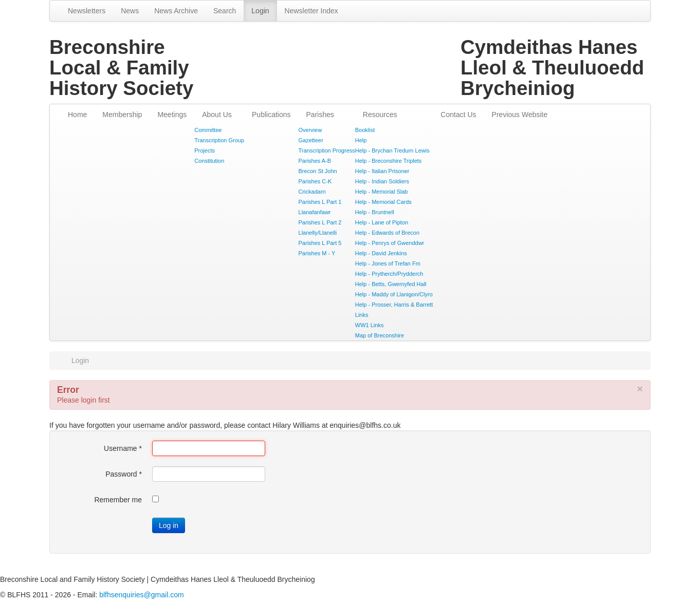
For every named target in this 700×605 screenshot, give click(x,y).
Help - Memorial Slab (382, 192)
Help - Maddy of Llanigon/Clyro (394, 294)
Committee (208, 130)
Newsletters (87, 11)
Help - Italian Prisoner (382, 171)
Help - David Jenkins (381, 253)
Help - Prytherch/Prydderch (389, 274)
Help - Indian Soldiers (382, 181)
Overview (310, 130)
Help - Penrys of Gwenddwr (390, 243)
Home (77, 115)
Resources (380, 115)
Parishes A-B (315, 161)
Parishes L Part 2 (320, 222)
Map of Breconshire (380, 335)
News (130, 11)
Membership (122, 115)
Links (362, 315)
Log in (169, 525)
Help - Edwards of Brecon (387, 233)
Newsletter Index (311, 11)
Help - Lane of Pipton (382, 222)
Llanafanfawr (315, 212)
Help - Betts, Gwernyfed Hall (391, 284)
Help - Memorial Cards (383, 202)
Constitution (209, 161)
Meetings (172, 115)
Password (124, 474)
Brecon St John (318, 171)
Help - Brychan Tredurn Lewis (392, 150)
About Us (217, 115)
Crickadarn (312, 192)
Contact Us (458, 115)
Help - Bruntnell (375, 212)
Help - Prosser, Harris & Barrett (394, 305)
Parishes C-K (315, 181)
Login (260, 11)
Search (225, 11)
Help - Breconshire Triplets (389, 161)
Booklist (365, 130)
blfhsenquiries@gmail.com (141, 595)
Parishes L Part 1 (320, 202)
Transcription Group (219, 140)
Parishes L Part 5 (320, 243)
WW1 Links (370, 325)
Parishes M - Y (317, 253)
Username (123, 448)
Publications (271, 115)
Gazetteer (311, 140)
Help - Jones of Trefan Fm (388, 263)
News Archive (176, 11)
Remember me (118, 500)
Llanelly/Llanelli (318, 233)
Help (361, 140)
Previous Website (520, 115)
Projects (205, 150)
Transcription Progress (327, 150)
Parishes (320, 115)
